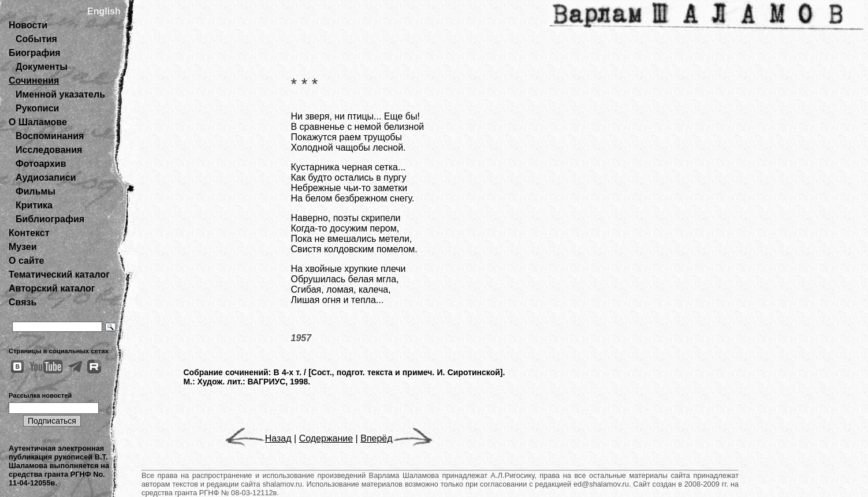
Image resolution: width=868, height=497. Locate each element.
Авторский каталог (52, 288)
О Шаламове (38, 122)
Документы (42, 67)
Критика (34, 205)
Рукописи (37, 108)
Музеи (23, 247)
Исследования (49, 150)
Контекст (29, 233)
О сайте (26, 261)
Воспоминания (50, 136)
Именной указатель (60, 94)
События (36, 39)
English (104, 11)
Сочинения (34, 81)
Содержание (326, 438)
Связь (23, 302)
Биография (35, 53)
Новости (28, 25)
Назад (258, 438)
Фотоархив (41, 164)
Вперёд (396, 438)
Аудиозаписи (46, 177)
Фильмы (36, 191)
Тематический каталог (59, 274)
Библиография (50, 219)
